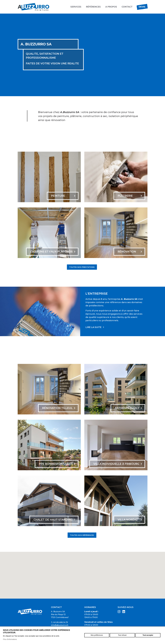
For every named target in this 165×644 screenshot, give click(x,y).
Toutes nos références (82, 535)
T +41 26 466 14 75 (59, 622)
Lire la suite (93, 327)
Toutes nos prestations (82, 267)
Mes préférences (97, 635)
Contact (127, 7)
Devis (142, 7)
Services (76, 7)
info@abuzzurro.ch (60, 625)
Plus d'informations (10, 639)
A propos (111, 7)
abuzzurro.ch (33, 7)
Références (93, 7)
